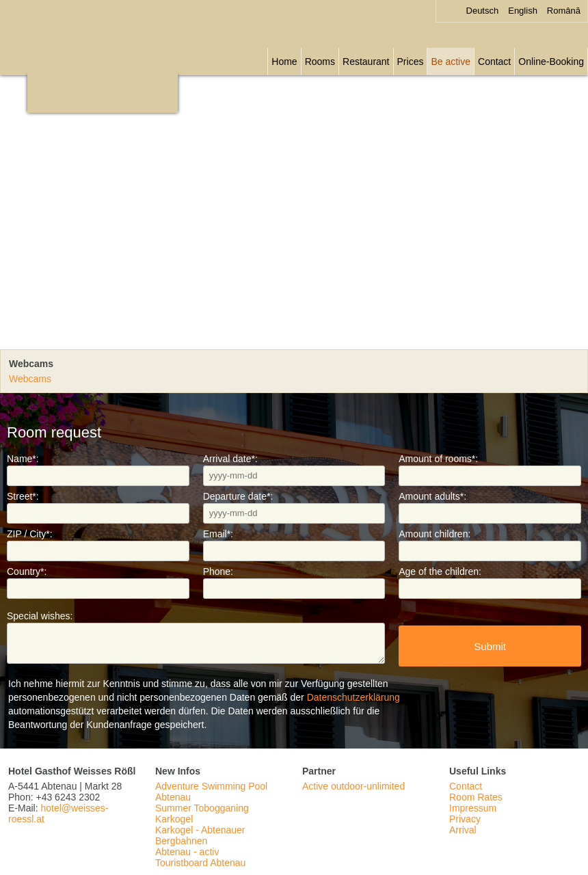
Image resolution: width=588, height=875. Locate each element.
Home (284, 62)
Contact (494, 62)
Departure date (238, 496)
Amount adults (432, 496)
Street (23, 496)
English (523, 11)
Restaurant (366, 62)
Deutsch (483, 11)
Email (218, 534)
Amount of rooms (438, 459)
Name (23, 459)
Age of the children (440, 571)
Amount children (435, 534)
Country (27, 571)
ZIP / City (30, 534)
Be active (451, 62)
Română (564, 11)
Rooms (320, 62)
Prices (411, 62)
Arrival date (230, 459)
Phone (218, 571)
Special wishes (40, 616)
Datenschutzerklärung (353, 697)
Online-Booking (551, 62)
